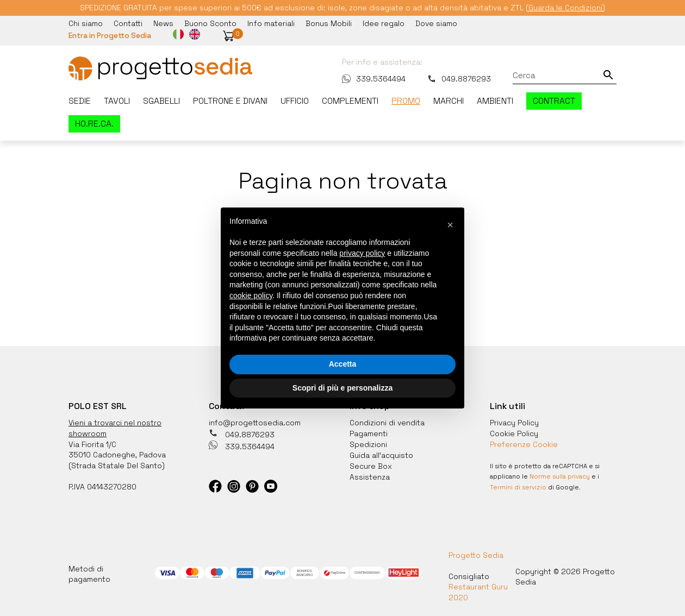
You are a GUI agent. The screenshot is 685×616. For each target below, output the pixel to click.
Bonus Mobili (329, 23)
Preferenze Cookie (524, 443)
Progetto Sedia (476, 552)
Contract (554, 100)
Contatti (128, 23)
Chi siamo (86, 23)
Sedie (80, 100)
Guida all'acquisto (381, 453)
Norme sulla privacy (560, 474)
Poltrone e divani (230, 100)
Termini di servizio (518, 485)
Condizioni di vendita (387, 422)
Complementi (350, 100)
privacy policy (362, 253)
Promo (406, 100)
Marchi (449, 100)
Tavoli (117, 100)
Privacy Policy (514, 422)
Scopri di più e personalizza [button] (342, 388)
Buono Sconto (210, 23)
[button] (230, 36)
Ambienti (495, 100)
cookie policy (251, 296)
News (163, 23)
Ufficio (295, 100)
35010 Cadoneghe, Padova (117, 453)
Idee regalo (384, 23)
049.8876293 (459, 78)
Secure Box (371, 463)
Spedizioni (369, 443)
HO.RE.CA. (94, 123)
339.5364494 (374, 78)
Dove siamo (436, 23)
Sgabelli (161, 100)
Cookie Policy (514, 432)
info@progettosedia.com (255, 422)
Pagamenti (369, 432)
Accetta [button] (343, 364)
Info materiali (271, 23)
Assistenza (370, 474)
